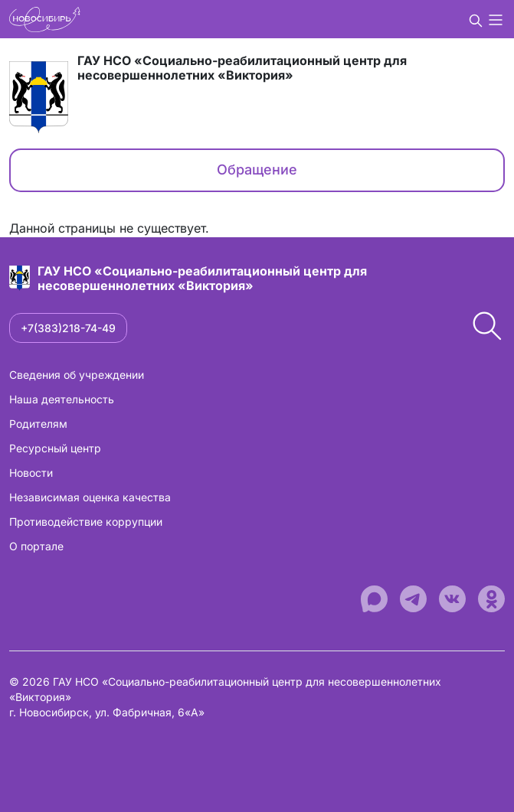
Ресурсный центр (55, 448)
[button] (476, 19)
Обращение (257, 170)
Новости (31, 473)
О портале (36, 546)
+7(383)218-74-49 (68, 328)
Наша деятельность (62, 399)
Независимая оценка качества (90, 497)
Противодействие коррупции (86, 522)
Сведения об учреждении (77, 375)
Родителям (38, 424)
